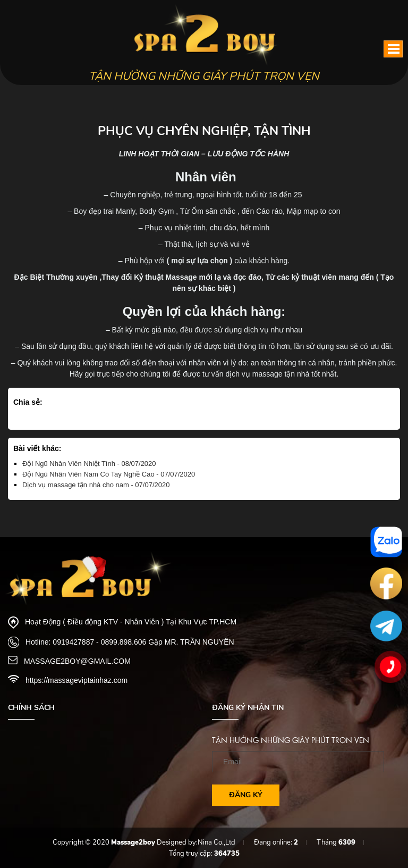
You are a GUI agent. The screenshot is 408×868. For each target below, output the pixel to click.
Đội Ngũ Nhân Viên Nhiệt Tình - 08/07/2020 (89, 464)
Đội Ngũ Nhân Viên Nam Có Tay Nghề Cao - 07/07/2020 (109, 474)
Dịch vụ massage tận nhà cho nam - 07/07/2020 (96, 485)
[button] (393, 49)
